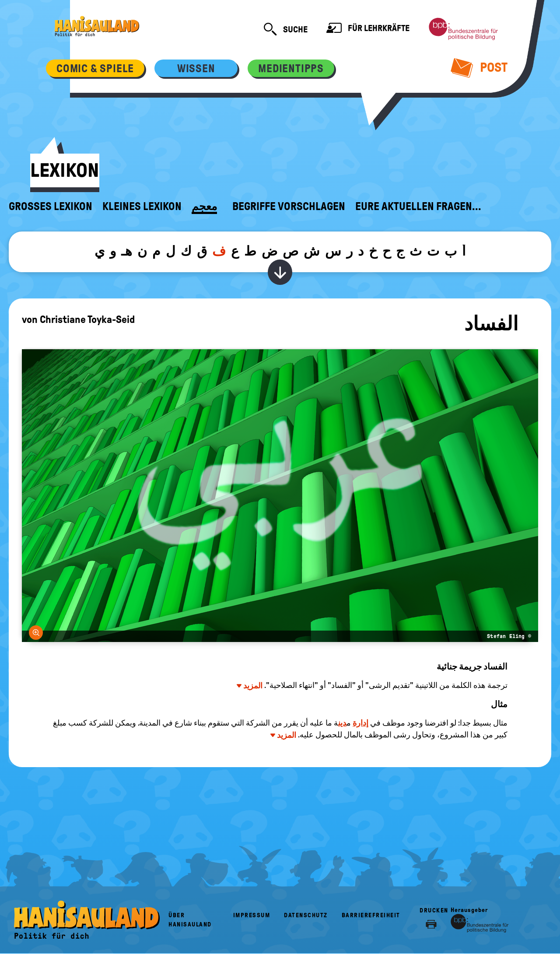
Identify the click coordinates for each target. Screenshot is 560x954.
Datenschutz (306, 915)
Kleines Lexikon (142, 207)
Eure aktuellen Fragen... (418, 207)
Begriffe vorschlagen (289, 207)
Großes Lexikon (51, 207)
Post (479, 67)
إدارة (360, 723)
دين (342, 723)
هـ (127, 251)
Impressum (252, 915)
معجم (204, 207)
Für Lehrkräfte (368, 29)
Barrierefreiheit (371, 915)
